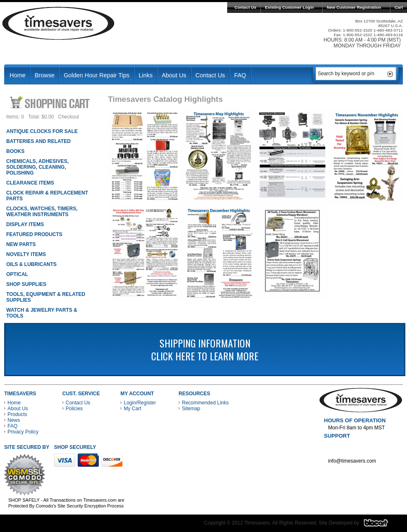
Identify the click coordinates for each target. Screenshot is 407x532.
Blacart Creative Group (381, 525)
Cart (399, 7)
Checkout (69, 117)
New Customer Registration (354, 7)
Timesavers (59, 23)
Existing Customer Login (289, 7)
